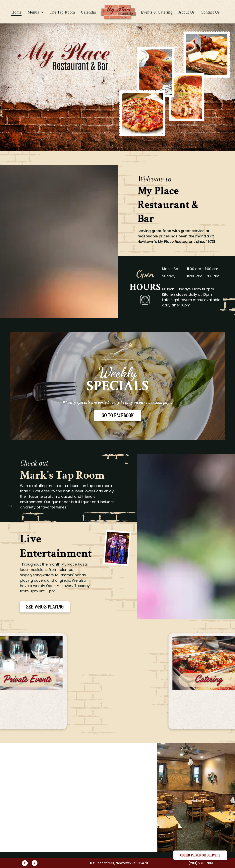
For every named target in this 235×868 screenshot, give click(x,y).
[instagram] (35, 864)
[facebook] (25, 864)
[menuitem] (16, 12)
